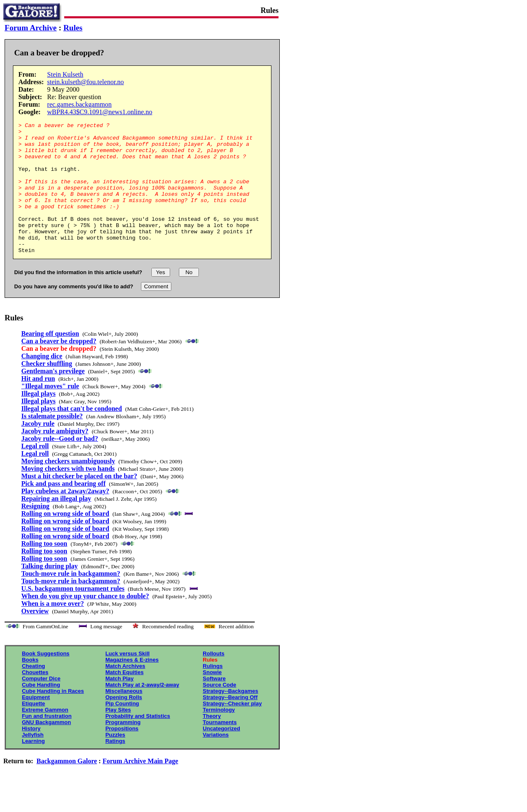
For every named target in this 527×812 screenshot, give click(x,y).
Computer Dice (41, 705)
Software (214, 705)
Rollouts (213, 680)
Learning (33, 767)
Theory (212, 742)
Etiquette (33, 730)
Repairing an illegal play (56, 525)
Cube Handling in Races (53, 717)
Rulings (213, 692)
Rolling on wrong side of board (65, 540)
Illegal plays (38, 420)
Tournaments (220, 748)
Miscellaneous (124, 717)
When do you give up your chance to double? (85, 622)
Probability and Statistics (138, 742)
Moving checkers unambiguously (68, 487)
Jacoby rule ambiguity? (55, 457)
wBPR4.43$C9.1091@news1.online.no (100, 112)
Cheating (33, 692)
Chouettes (35, 698)
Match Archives (125, 692)
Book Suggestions (45, 680)
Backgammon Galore (67, 787)
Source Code (219, 711)
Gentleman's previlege (53, 397)
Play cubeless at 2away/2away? (65, 517)
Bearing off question (50, 360)
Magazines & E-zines (132, 686)
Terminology (219, 736)
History (31, 755)
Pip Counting (122, 730)
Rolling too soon (44, 570)
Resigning (35, 532)
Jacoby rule (38, 450)
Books (30, 686)
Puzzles (115, 761)
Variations (216, 761)
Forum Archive (31, 28)
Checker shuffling (47, 390)
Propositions (122, 755)
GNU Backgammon (46, 748)
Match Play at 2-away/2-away (142, 711)
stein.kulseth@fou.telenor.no (85, 82)
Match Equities (125, 698)
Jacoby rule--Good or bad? (60, 465)
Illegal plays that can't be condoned (72, 435)
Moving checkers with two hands (68, 495)
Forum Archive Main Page (140, 787)
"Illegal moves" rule (50, 412)
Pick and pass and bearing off (63, 510)
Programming (123, 748)
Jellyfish (33, 761)
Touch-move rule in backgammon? (71, 600)
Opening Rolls (124, 723)
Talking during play (49, 592)
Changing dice (42, 382)
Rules (73, 28)
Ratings (115, 767)
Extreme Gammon (45, 736)
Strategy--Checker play (232, 730)
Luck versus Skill (128, 680)
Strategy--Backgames (230, 717)
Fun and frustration (46, 742)
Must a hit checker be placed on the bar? (79, 502)
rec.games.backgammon (79, 104)
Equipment (36, 723)
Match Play (120, 705)
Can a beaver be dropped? (59, 367)
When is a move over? (53, 630)
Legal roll (35, 472)
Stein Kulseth (65, 74)
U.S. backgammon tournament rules (73, 615)
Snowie (212, 698)
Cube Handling (41, 711)
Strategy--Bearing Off (230, 723)
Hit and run (38, 405)
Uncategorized (221, 755)
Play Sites (118, 736)
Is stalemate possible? (52, 442)
